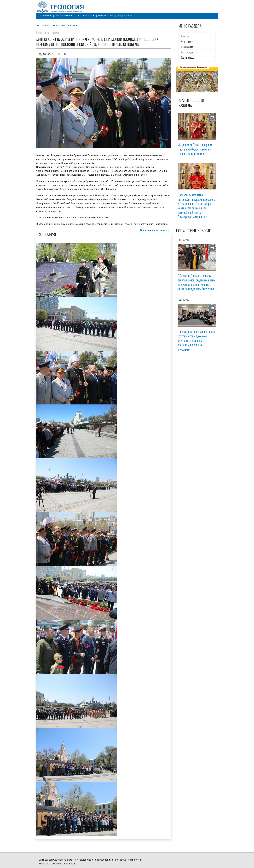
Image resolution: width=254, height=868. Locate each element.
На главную (43, 25)
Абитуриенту (63, 16)
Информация (103, 16)
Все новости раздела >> (154, 230)
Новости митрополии (65, 25)
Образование (84, 16)
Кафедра (45, 16)
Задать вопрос (123, 16)
